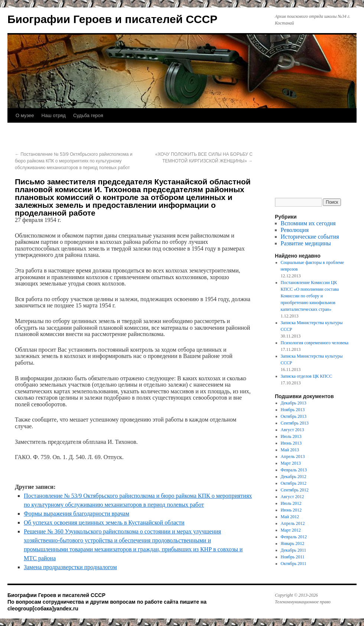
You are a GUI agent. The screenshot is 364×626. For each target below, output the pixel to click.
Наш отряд (54, 115)
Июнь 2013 (291, 443)
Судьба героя (88, 115)
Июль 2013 (291, 436)
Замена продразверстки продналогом (70, 567)
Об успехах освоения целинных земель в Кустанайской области (104, 522)
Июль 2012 (291, 503)
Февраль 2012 (294, 537)
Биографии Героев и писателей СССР (112, 19)
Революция (295, 230)
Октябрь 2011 (294, 564)
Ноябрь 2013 (293, 410)
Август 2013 (292, 430)
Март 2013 (291, 463)
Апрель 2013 (293, 456)
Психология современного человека (315, 343)
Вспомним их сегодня (308, 223)
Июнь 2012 (291, 510)
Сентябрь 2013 (295, 423)
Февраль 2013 (294, 470)
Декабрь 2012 (294, 477)
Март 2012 (291, 530)
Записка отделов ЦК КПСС (307, 376)
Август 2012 (292, 497)
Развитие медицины (306, 243)
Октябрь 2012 (294, 483)
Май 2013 (290, 450)
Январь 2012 (293, 543)
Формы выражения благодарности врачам (77, 514)
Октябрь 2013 (294, 416)
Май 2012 (290, 517)
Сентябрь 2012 (295, 490)
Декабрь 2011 (294, 550)
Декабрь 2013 (294, 403)
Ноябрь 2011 (293, 557)
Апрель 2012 (293, 523)
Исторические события (310, 237)
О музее (25, 115)
